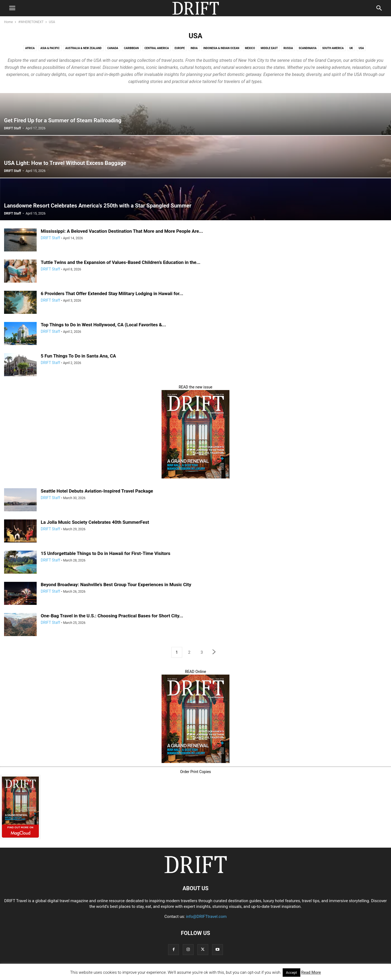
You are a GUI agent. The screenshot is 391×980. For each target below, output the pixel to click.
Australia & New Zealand (84, 48)
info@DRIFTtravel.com (206, 917)
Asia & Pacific (50, 48)
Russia (288, 48)
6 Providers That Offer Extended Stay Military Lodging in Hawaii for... (112, 293)
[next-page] (214, 652)
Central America (157, 48)
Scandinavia (308, 48)
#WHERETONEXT (31, 22)
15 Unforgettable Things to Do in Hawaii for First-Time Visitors (105, 553)
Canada (113, 48)
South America (333, 48)
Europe (180, 48)
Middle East (269, 48)
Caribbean (131, 48)
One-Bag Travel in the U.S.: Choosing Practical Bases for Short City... (112, 616)
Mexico (250, 48)
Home (8, 22)
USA (361, 48)
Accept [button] (291, 973)
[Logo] (195, 872)
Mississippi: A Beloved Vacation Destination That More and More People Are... (122, 231)
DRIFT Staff (12, 128)
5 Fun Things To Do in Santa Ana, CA (78, 356)
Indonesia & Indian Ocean (221, 48)
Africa (30, 48)
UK (351, 48)
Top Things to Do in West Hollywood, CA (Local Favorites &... (103, 325)
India (194, 48)
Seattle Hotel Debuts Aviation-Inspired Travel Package (97, 491)
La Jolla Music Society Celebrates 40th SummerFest (95, 522)
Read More (311, 972)
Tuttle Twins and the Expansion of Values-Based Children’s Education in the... (121, 262)
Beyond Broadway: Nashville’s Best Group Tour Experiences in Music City (116, 585)
